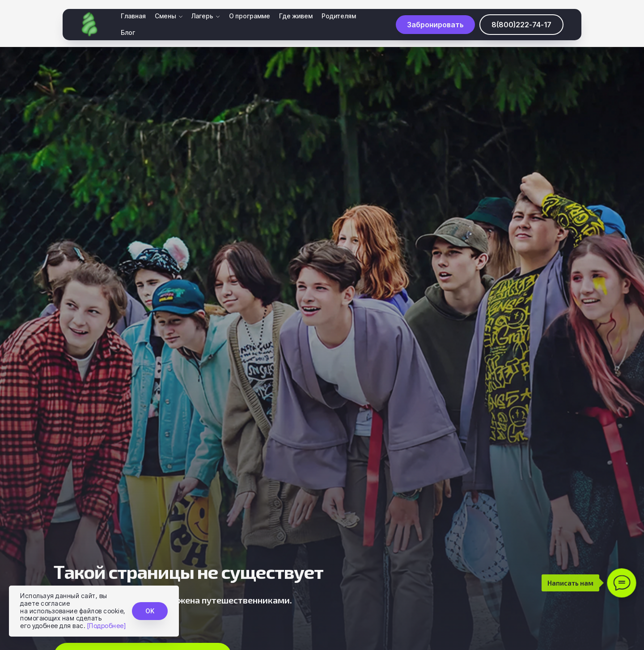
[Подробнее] (107, 626)
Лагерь (202, 16)
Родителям (339, 16)
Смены (165, 16)
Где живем (296, 16)
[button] (435, 25)
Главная (133, 16)
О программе (250, 16)
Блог (128, 33)
